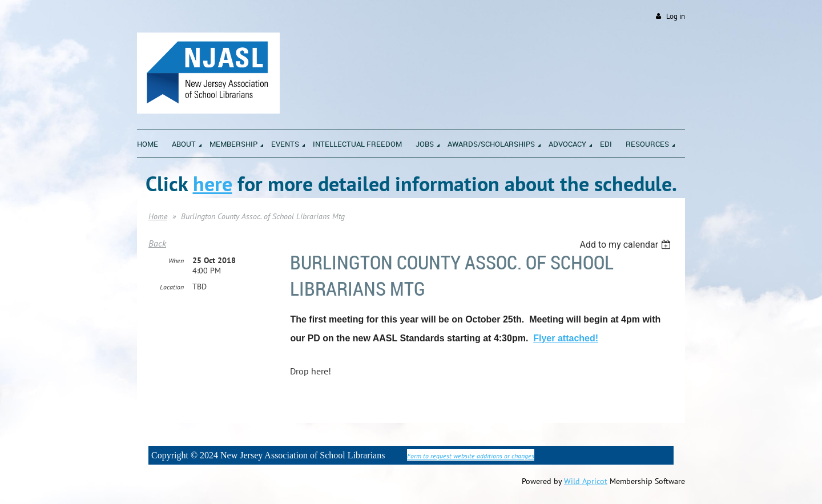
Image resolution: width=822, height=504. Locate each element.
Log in (676, 16)
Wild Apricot (586, 481)
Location (172, 287)
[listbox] (626, 245)
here (213, 184)
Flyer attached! (566, 338)
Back (157, 243)
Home (158, 216)
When (176, 261)
